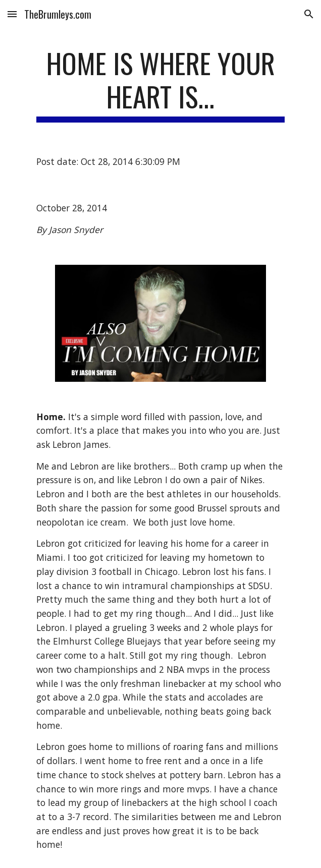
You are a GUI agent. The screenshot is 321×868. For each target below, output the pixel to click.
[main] (160, 84)
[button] (12, 14)
